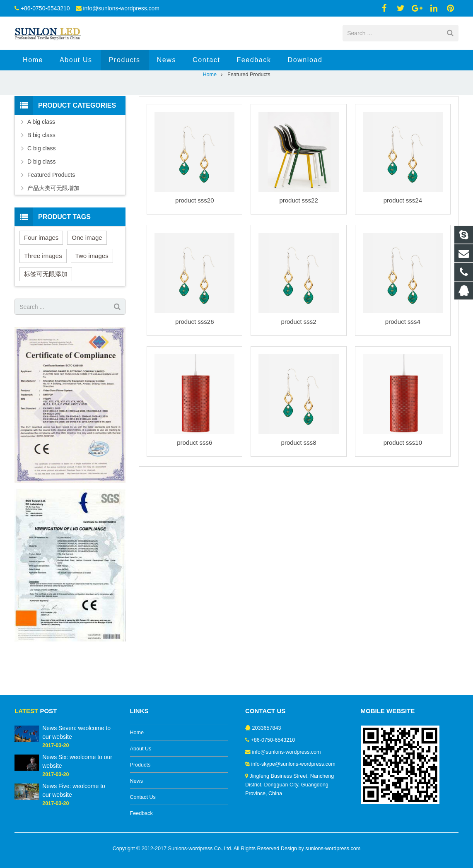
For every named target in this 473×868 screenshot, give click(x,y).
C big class (41, 181)
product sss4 (403, 355)
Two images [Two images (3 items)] (92, 289)
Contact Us (143, 797)
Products (140, 765)
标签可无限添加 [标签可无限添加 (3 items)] (46, 307)
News (137, 781)
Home (210, 108)
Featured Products (51, 208)
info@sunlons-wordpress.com (121, 8)
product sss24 (403, 233)
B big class (41, 168)
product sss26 (194, 355)
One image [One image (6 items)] (87, 271)
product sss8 (299, 476)
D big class (41, 195)
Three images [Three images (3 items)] (43, 289)
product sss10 (403, 476)
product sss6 (194, 476)
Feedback (141, 813)
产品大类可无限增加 (53, 221)
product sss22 (298, 233)
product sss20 (194, 233)
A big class (41, 155)
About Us (141, 749)
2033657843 (267, 728)
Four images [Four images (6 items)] (41, 271)
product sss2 (299, 355)
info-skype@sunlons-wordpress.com (293, 764)
